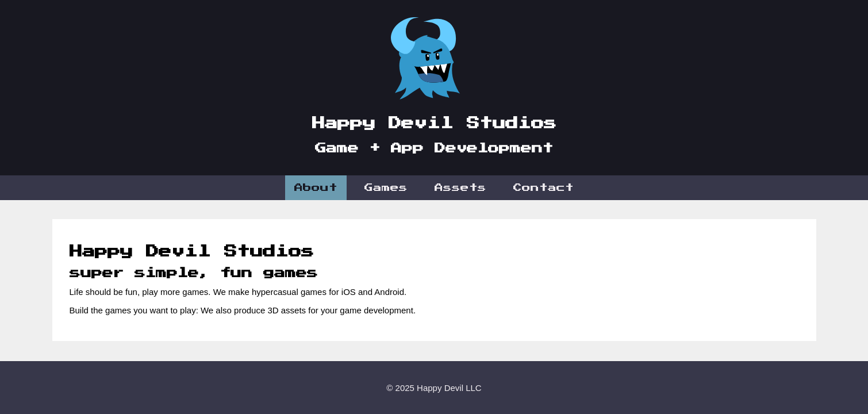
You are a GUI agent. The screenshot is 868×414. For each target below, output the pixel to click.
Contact (544, 188)
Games (386, 188)
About (316, 188)
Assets (460, 188)
